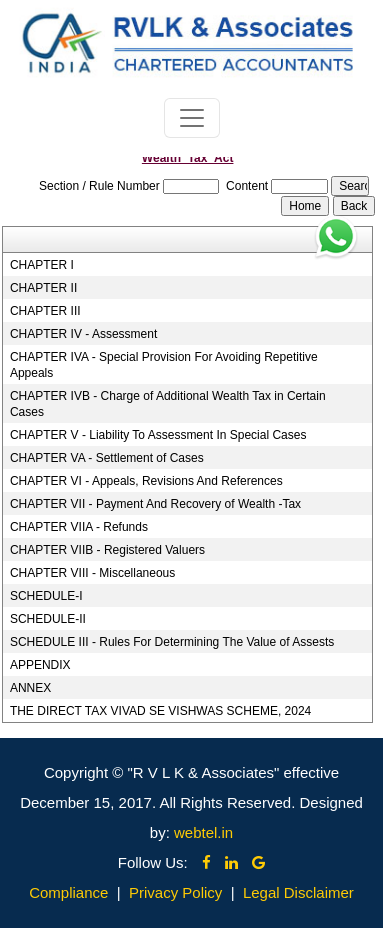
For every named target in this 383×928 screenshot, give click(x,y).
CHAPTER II (43, 288)
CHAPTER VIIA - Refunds (79, 527)
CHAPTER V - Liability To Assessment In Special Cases (158, 435)
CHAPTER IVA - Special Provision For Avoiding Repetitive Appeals (164, 365)
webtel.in (203, 832)
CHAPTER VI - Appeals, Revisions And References (146, 481)
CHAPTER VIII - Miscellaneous (92, 573)
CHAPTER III (45, 311)
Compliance (68, 892)
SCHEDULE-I (46, 596)
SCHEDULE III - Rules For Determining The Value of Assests (172, 642)
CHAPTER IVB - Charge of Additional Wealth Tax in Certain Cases (168, 404)
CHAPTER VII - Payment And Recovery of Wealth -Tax (155, 504)
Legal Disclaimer (298, 892)
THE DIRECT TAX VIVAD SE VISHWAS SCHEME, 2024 (160, 711)
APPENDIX (40, 665)
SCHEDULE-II (48, 619)
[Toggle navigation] (192, 118)
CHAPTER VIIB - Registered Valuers (107, 550)
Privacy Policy (175, 892)
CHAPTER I (42, 265)
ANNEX (30, 688)
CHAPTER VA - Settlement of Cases (107, 458)
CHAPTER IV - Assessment (83, 334)
